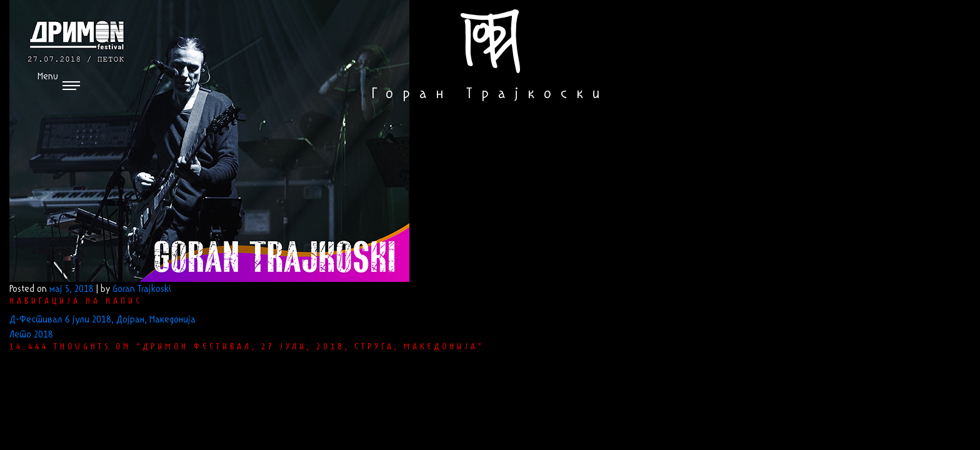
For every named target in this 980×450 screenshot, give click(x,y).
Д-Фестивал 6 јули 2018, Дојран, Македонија (102, 320)
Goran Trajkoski (142, 289)
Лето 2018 (31, 335)
